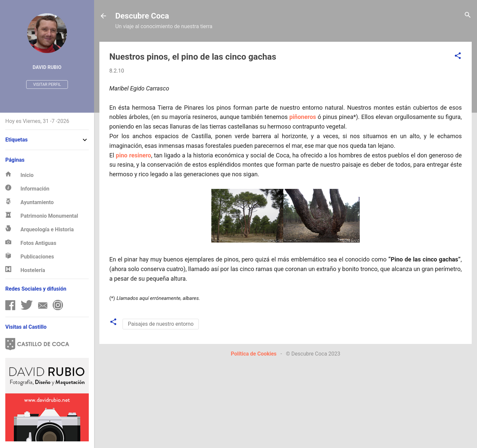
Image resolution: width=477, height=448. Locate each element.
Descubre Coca (142, 16)
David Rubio (47, 67)
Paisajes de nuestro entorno (161, 324)
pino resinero (134, 155)
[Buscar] (468, 15)
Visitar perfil (47, 84)
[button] (458, 56)
